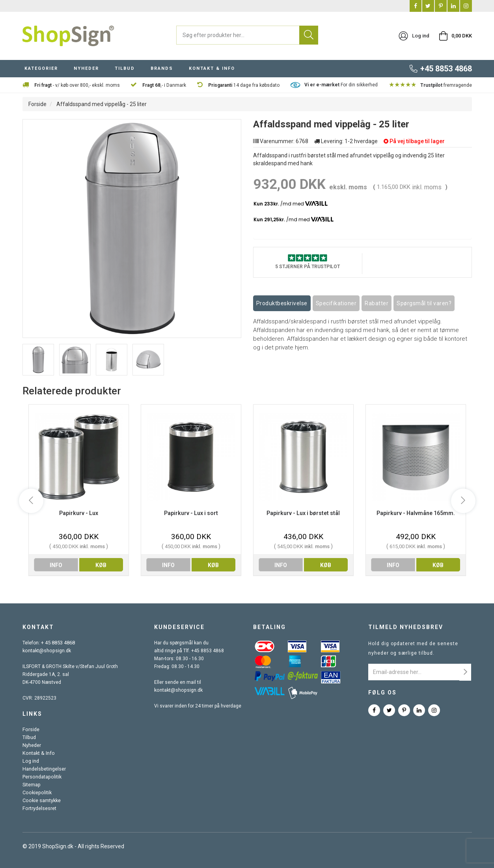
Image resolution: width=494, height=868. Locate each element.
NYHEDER (86, 68)
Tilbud (29, 737)
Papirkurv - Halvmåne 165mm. (416, 513)
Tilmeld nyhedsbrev (406, 627)
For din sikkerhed (341, 85)
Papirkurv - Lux (79, 513)
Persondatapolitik (41, 777)
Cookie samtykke (41, 801)
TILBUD (125, 68)
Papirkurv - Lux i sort (191, 513)
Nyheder (32, 745)
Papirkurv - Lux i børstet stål (303, 513)
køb (101, 565)
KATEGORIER (41, 68)
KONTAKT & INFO (212, 68)
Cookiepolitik (36, 793)
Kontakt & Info (37, 753)
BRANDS (162, 68)
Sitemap (31, 785)
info (56, 565)
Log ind (30, 761)
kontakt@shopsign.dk (46, 651)
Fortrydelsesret (39, 808)
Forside (37, 104)
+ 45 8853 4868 (58, 643)
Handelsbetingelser (44, 769)
